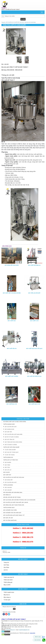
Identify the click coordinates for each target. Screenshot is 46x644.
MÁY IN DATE (6, 472)
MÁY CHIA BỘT (8, 487)
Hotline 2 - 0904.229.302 (23, 533)
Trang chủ (6, 562)
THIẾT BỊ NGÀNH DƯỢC (9, 424)
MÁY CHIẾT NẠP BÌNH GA (34, 265)
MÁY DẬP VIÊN (8, 432)
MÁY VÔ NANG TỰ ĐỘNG (11, 445)
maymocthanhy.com (10, 630)
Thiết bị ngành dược (9, 592)
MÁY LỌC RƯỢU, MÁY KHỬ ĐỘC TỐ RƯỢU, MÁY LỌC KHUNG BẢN (19, 500)
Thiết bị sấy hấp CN (9, 577)
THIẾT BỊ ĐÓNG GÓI (8, 457)
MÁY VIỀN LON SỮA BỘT (34, 293)
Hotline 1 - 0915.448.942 (23, 528)
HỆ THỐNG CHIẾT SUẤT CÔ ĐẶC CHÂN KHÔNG (15, 422)
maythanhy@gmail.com (24, 630)
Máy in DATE (7, 585)
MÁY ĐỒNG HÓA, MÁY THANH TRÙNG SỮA (14, 505)
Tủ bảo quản (7, 600)
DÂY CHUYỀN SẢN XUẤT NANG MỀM (14, 434)
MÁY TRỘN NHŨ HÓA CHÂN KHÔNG (13, 442)
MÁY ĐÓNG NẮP (9, 480)
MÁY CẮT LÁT (8, 470)
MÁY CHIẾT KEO (12, 321)
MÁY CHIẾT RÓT (7, 475)
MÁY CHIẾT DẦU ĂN (12, 349)
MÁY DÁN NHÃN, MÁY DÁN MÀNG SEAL (13, 492)
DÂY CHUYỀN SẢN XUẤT (11, 427)
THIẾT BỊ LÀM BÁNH (8, 485)
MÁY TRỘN (7, 465)
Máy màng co (7, 597)
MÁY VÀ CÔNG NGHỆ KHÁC (10, 520)
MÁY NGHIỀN (8, 462)
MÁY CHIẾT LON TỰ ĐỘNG (12, 376)
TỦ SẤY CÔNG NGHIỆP (10, 450)
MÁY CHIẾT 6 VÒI (34, 321)
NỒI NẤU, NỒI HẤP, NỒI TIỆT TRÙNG (12, 497)
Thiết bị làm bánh (8, 580)
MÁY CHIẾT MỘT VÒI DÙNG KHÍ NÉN (12, 293)
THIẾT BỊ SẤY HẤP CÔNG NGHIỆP (11, 447)
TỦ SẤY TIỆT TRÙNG (10, 455)
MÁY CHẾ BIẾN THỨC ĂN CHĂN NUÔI (12, 513)
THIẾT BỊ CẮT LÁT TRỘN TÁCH (11, 460)
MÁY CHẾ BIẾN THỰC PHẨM (10, 510)
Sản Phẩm (6, 567)
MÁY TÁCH (7, 467)
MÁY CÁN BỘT (8, 490)
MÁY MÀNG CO (7, 495)
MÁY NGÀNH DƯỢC (9, 429)
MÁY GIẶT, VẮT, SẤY (8, 518)
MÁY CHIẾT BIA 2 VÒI (12, 404)
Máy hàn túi (7, 595)
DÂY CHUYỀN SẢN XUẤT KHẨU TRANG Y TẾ (14, 515)
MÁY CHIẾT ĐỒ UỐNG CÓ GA (34, 376)
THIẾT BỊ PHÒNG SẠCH (9, 508)
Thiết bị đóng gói (8, 582)
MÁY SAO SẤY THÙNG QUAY (12, 452)
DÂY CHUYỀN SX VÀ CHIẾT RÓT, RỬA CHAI (14, 477)
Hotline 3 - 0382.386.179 (23, 537)
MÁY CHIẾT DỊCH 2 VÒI (34, 404)
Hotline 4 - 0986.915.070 (23, 542)
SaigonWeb (33, 633)
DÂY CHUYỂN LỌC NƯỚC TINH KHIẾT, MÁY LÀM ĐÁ (16, 502)
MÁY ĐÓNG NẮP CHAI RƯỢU (12, 265)
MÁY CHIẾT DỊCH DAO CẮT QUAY (34, 349)
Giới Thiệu (6, 565)
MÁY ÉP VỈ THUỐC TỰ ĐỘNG (12, 437)
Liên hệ (6, 570)
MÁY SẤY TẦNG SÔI (10, 439)
